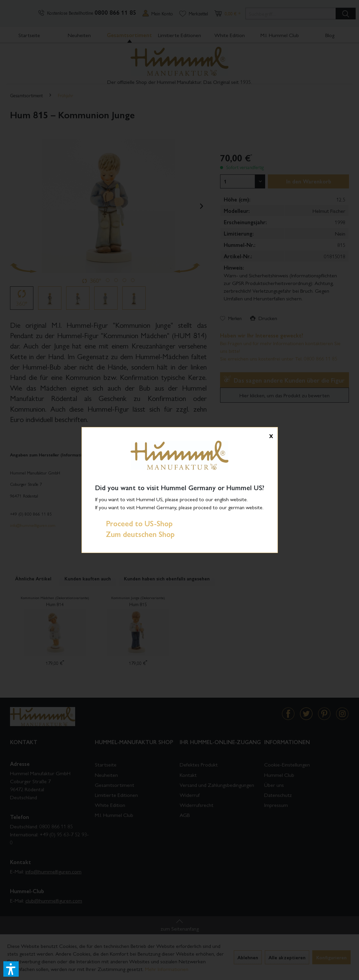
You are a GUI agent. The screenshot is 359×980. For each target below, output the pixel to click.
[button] (11, 969)
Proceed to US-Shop (134, 523)
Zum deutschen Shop (135, 534)
